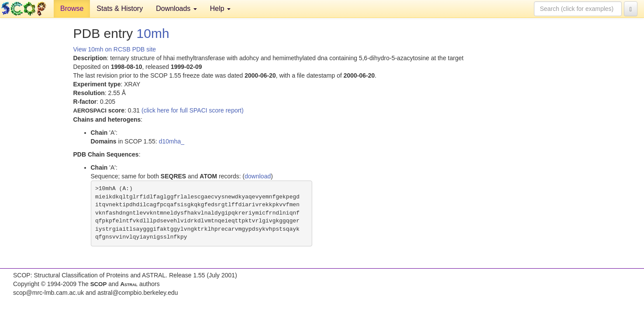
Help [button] (220, 9)
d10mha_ (172, 141)
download (258, 176)
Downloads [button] (176, 9)
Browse (72, 9)
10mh (153, 33)
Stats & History (120, 9)
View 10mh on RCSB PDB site (115, 49)
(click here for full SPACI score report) (193, 110)
